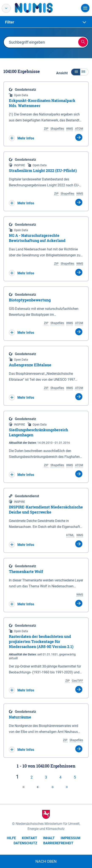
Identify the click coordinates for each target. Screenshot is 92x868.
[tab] (46, 22)
